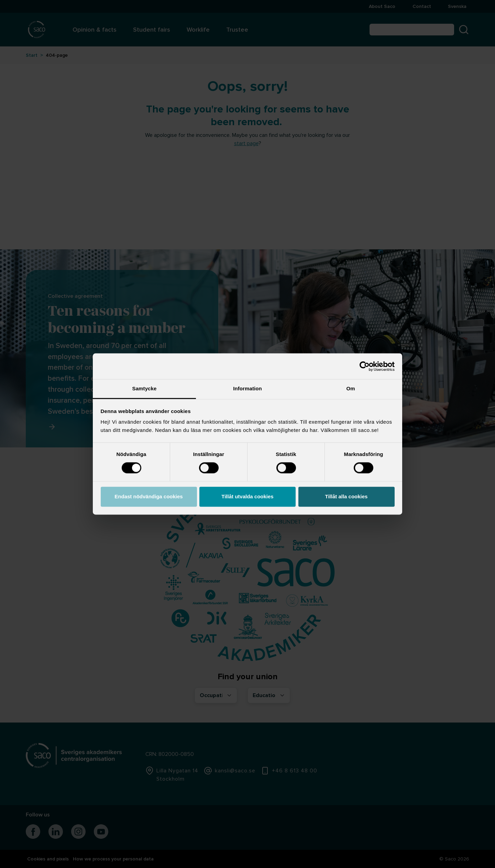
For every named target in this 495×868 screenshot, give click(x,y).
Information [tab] (247, 388)
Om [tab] (350, 388)
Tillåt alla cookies (346, 496)
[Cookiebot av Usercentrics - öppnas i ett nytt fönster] (365, 366)
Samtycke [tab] (145, 388)
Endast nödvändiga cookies (148, 496)
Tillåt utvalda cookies (247, 496)
